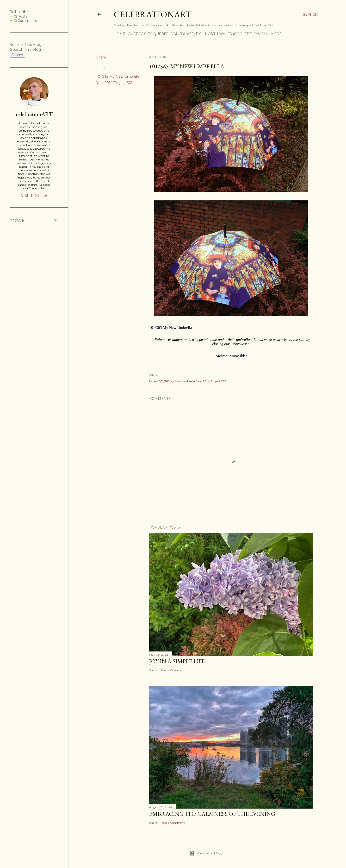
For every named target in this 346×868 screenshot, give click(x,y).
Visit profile (34, 196)
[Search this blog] (28, 49)
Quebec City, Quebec (148, 34)
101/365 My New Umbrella (118, 77)
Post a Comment (173, 670)
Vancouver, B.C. (187, 34)
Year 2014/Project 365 (114, 83)
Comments (25, 21)
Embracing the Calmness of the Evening (212, 814)
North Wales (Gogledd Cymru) (236, 34)
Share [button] (101, 57)
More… (277, 34)
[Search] (310, 14)
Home (119, 34)
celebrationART (34, 114)
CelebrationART (153, 14)
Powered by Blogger (207, 853)
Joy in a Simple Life (177, 661)
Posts (20, 16)
